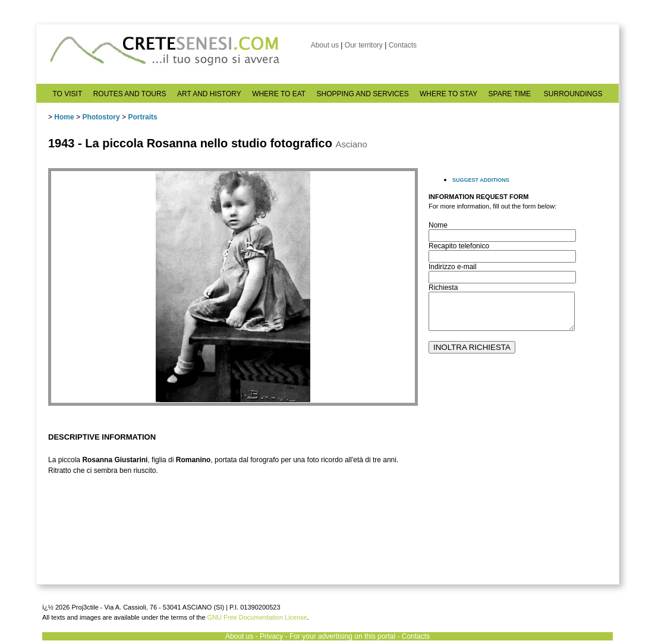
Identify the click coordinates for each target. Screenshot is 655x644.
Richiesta (443, 288)
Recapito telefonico (459, 246)
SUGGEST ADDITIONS (481, 180)
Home (64, 117)
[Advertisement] (518, 494)
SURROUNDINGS (573, 94)
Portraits (142, 117)
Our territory (364, 45)
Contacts (403, 45)
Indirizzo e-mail (453, 267)
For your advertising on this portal (342, 636)
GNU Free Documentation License (257, 617)
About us (325, 45)
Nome (438, 225)
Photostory (101, 117)
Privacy (271, 636)
